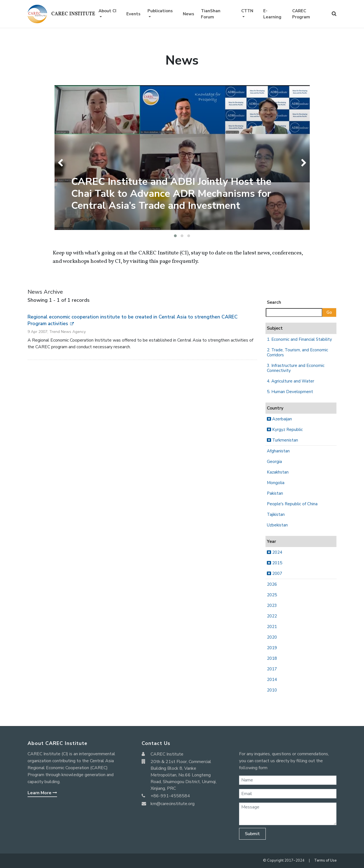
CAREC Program (301, 14)
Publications (160, 11)
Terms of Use (325, 860)
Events (133, 14)
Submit (252, 834)
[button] (175, 236)
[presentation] (62, 163)
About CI (107, 11)
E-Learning (272, 14)
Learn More (42, 793)
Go (329, 312)
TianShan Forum (211, 14)
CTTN (247, 11)
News (189, 14)
